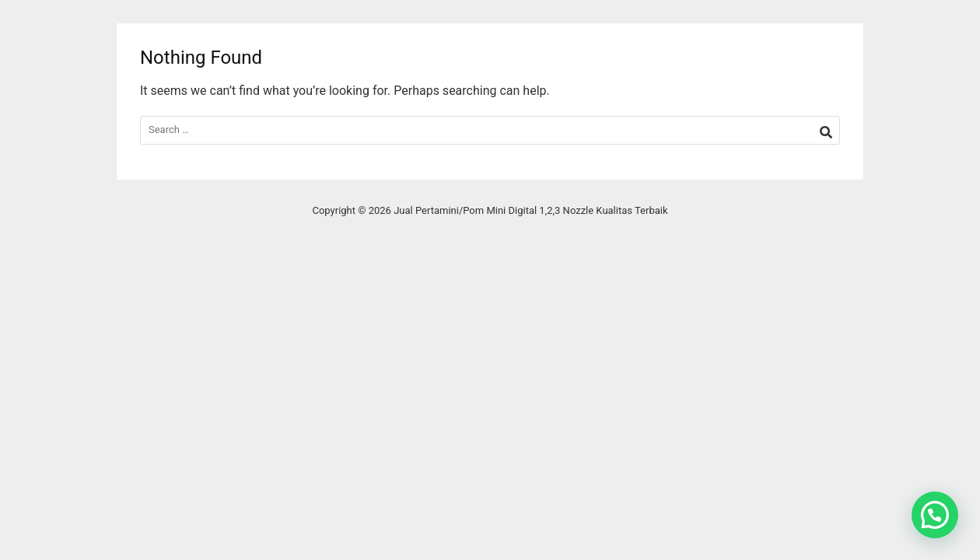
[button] (935, 515)
